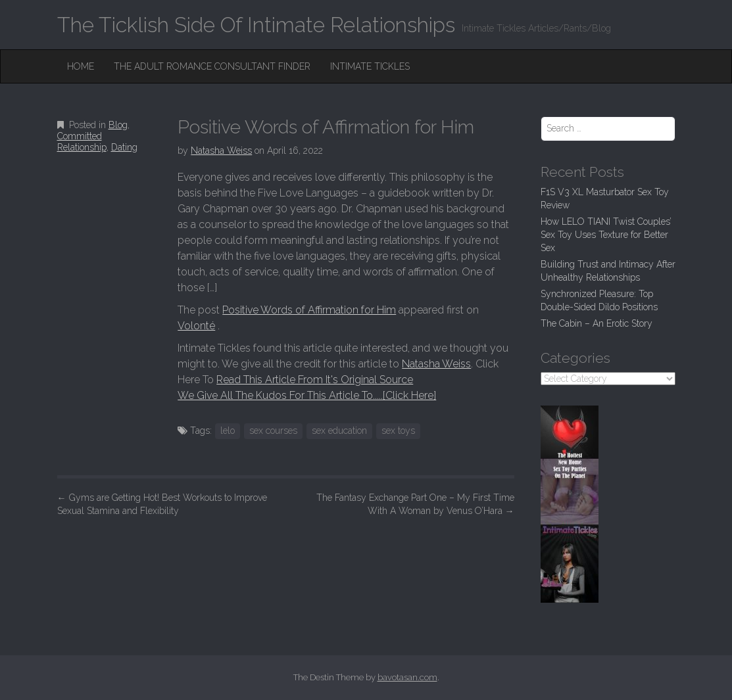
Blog (118, 125)
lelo (228, 431)
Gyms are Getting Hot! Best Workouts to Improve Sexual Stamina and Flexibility (162, 504)
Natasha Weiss (221, 151)
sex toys (398, 431)
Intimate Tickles (370, 66)
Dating (124, 147)
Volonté (196, 326)
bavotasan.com (407, 677)
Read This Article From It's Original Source (315, 380)
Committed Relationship (82, 142)
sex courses (273, 431)
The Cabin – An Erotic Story (597, 323)
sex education (339, 431)
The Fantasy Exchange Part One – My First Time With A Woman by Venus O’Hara (415, 504)
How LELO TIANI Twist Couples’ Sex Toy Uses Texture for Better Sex (606, 235)
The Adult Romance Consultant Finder (212, 66)
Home (81, 66)
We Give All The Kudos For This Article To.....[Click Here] (307, 395)
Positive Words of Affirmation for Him (309, 310)
